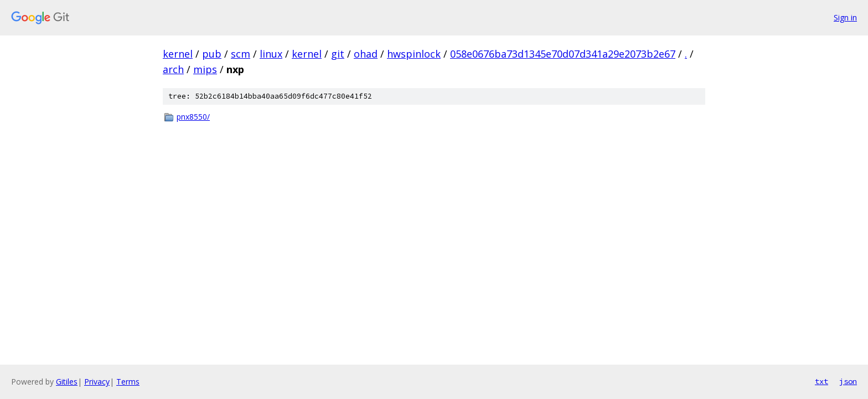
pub (212, 54)
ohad (366, 54)
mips (205, 69)
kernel (178, 54)
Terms (128, 382)
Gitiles (67, 382)
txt (821, 381)
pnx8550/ (193, 117)
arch (173, 69)
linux (271, 54)
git (338, 54)
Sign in (845, 17)
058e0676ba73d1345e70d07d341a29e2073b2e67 (563, 54)
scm (241, 54)
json (848, 381)
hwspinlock (414, 54)
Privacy (97, 382)
